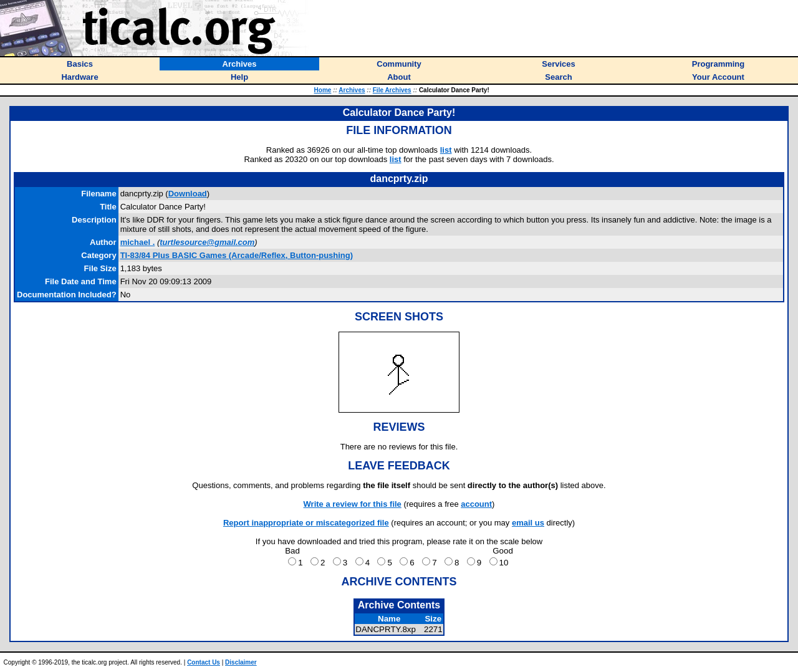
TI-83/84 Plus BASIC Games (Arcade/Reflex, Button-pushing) (237, 255)
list (446, 150)
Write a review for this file (353, 504)
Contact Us (204, 662)
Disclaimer (241, 662)
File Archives (392, 90)
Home (323, 90)
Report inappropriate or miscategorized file (306, 523)
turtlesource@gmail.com (207, 242)
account (476, 504)
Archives (352, 90)
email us (528, 523)
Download (188, 194)
